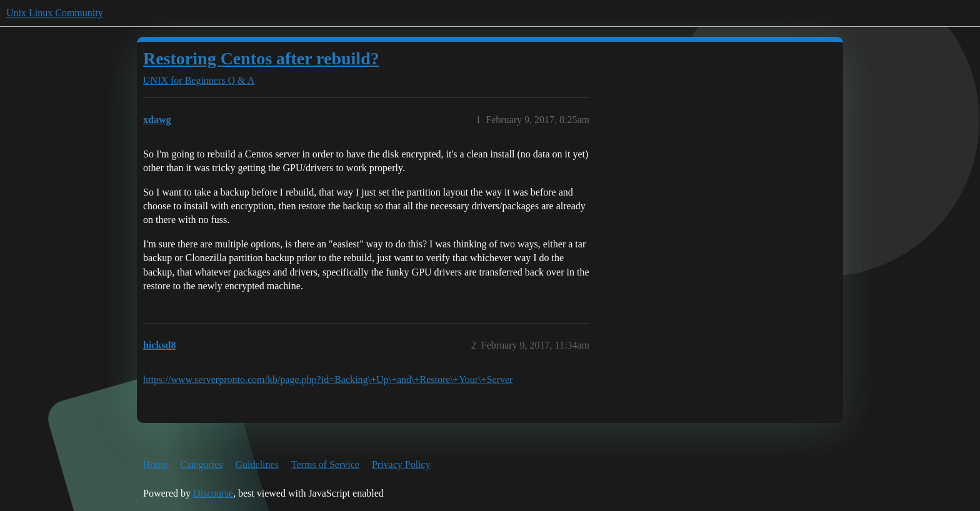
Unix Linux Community (55, 13)
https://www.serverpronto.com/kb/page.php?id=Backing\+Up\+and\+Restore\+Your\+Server (328, 380)
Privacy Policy (401, 464)
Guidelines (257, 464)
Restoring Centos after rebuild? (261, 58)
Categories (201, 464)
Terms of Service (325, 464)
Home (155, 464)
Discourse (213, 493)
